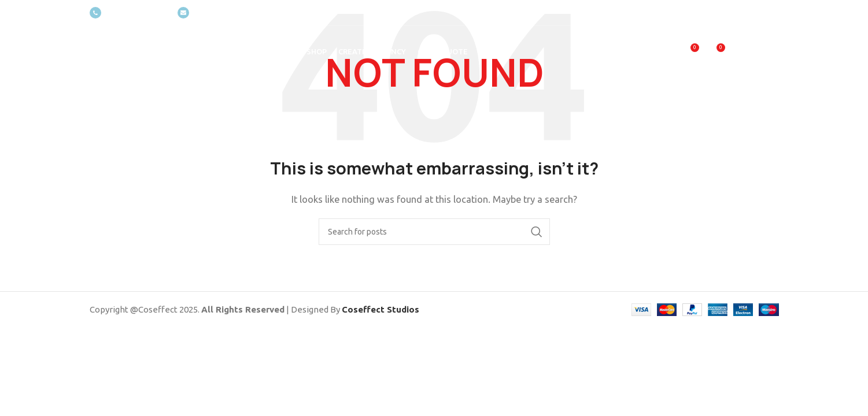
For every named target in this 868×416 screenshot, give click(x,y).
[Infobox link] (128, 13)
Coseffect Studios (381, 309)
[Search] (434, 232)
